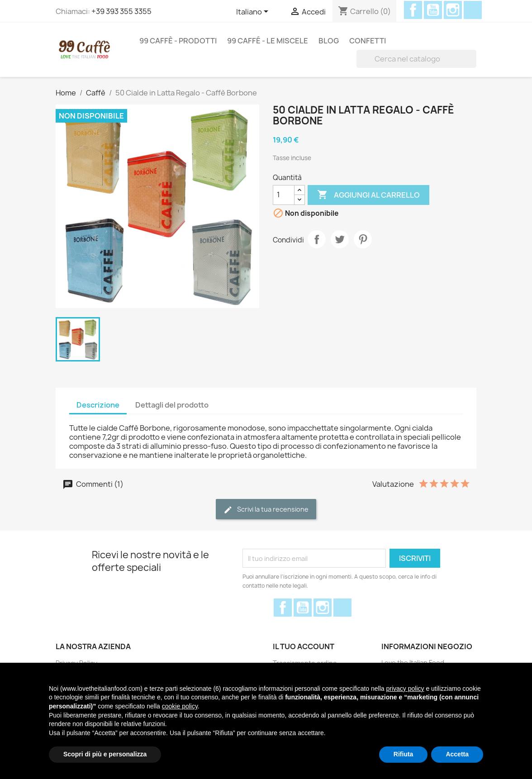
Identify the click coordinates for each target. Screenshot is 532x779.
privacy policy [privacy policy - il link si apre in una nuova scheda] (405, 689)
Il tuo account (304, 646)
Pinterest (363, 239)
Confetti (368, 41)
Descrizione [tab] (98, 405)
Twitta (340, 239)
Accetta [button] (457, 754)
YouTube (433, 10)
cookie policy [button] (180, 706)
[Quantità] (284, 195)
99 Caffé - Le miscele (268, 41)
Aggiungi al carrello (368, 195)
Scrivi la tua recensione (266, 510)
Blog (329, 41)
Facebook (413, 10)
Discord (473, 10)
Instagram (453, 10)
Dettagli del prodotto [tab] (172, 405)
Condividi (317, 239)
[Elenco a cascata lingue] (254, 12)
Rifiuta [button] (404, 754)
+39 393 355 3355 (121, 11)
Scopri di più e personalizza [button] (105, 754)
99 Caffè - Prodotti (178, 41)
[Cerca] (416, 59)
